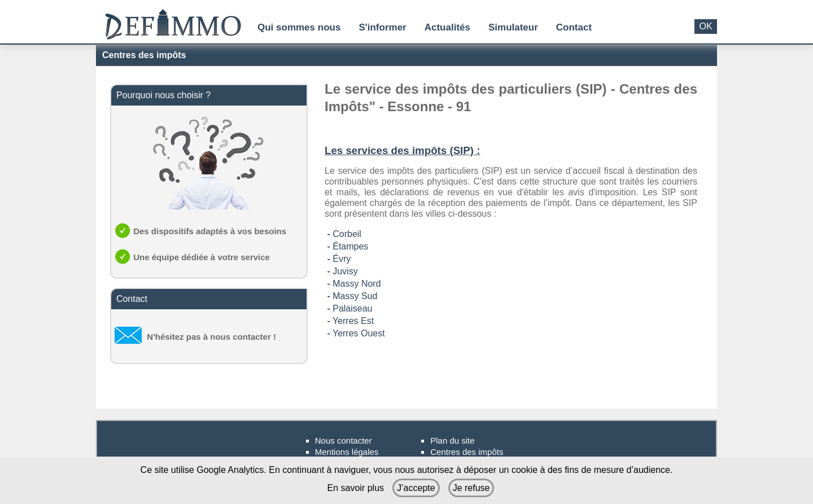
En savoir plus (356, 488)
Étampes (350, 246)
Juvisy (345, 271)
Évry (342, 259)
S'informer (382, 27)
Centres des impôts (467, 452)
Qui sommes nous (299, 27)
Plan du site (452, 441)
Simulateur (513, 27)
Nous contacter (344, 441)
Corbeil (347, 234)
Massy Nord (357, 284)
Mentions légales (347, 452)
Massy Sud (355, 296)
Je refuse (471, 488)
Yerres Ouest (359, 333)
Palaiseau (352, 308)
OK (705, 26)
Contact (574, 27)
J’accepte (416, 488)
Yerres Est (353, 321)
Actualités (447, 27)
